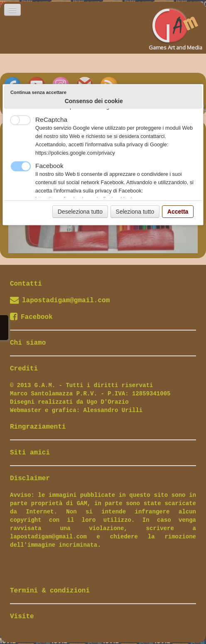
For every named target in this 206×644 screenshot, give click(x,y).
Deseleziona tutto (80, 212)
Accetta (178, 212)
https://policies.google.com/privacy (75, 153)
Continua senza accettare (38, 92)
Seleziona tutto (135, 212)
